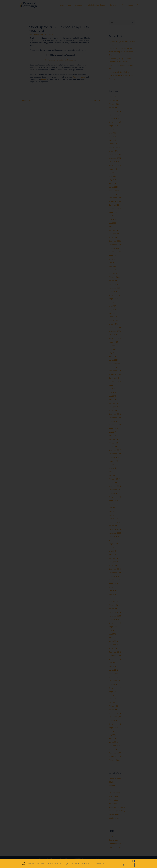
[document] (78, 434)
